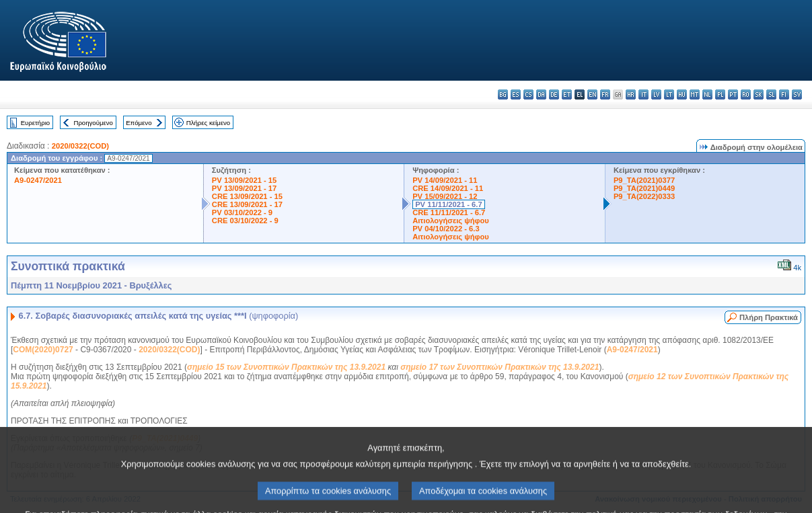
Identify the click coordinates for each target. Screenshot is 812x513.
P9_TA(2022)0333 (644, 196)
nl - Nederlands (707, 94)
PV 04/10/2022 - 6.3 (446, 229)
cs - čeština (528, 94)
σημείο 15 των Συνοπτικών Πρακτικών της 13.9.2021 (286, 367)
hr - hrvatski (631, 94)
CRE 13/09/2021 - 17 (247, 204)
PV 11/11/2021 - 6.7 (449, 204)
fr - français (605, 94)
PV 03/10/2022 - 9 (242, 212)
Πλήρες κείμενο (208, 123)
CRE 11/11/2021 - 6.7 (449, 212)
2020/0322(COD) (80, 146)
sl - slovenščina (771, 94)
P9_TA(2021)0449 (644, 188)
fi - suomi (784, 94)
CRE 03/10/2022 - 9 (245, 221)
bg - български (503, 94)
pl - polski (720, 94)
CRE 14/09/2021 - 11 (448, 188)
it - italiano (643, 94)
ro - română (746, 94)
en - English (592, 94)
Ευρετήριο (35, 123)
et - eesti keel (567, 94)
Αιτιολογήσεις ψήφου (451, 221)
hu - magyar (682, 94)
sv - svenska (797, 94)
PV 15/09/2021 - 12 (445, 196)
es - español (516, 94)
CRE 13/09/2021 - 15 (247, 196)
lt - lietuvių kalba (669, 94)
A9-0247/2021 (38, 180)
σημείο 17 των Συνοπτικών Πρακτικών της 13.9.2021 (500, 367)
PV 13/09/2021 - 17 (244, 188)
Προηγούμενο (93, 123)
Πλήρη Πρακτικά (769, 317)
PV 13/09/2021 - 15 (244, 180)
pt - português (733, 94)
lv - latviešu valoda (656, 94)
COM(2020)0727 (43, 350)
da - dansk (541, 94)
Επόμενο (139, 123)
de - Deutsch (554, 94)
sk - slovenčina (759, 94)
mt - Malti (695, 94)
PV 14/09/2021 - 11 (445, 180)
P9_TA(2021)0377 (644, 180)
